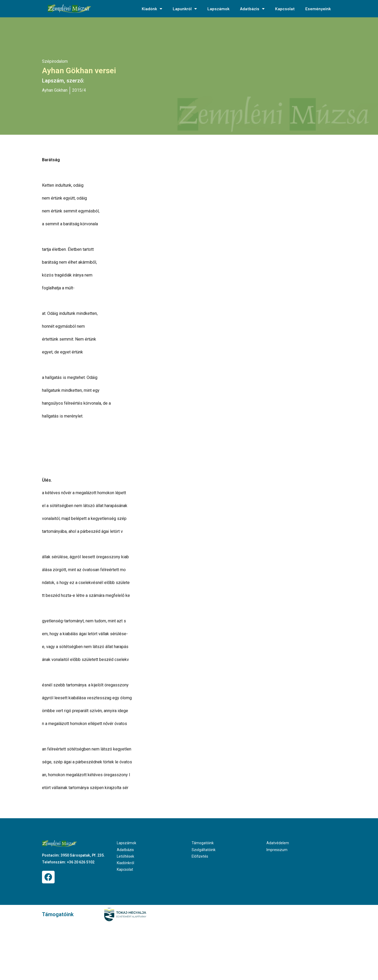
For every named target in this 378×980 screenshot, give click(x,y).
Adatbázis (252, 9)
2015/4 (79, 90)
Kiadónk (152, 9)
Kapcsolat (285, 9)
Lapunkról (185, 9)
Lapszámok (218, 9)
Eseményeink (318, 9)
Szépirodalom (55, 61)
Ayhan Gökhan (55, 90)
